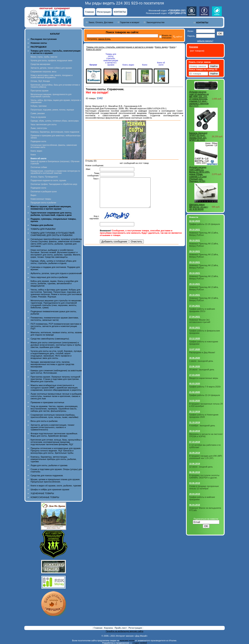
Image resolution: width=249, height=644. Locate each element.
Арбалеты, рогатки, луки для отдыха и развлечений (56, 273)
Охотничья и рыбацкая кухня (44, 192)
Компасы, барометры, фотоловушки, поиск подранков (55, 132)
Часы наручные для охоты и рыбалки (49, 277)
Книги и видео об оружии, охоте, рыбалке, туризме (56, 486)
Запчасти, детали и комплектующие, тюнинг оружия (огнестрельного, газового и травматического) (52, 427)
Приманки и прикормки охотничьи (47, 402)
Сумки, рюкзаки (38, 113)
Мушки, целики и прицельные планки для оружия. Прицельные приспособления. (55, 481)
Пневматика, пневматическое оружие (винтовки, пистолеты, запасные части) (55, 319)
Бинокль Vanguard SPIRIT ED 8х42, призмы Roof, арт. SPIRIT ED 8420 (198, 136)
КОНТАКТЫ (120, 12)
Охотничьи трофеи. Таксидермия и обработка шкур (54, 184)
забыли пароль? (205, 41)
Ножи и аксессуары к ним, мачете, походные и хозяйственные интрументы (51, 76)
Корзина (109, 628)
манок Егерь (105, 39)
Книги (33, 155)
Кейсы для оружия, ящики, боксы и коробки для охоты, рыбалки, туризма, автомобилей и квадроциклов (54, 283)
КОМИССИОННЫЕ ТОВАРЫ (45, 497)
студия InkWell (140, 643)
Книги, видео (36, 151)
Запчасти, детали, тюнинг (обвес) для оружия (51, 68)
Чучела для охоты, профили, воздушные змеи (51, 61)
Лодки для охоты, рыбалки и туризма (49, 465)
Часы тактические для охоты (43, 125)
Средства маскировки (40, 64)
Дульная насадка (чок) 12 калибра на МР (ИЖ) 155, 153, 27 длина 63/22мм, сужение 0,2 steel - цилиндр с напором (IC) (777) (199, 99)
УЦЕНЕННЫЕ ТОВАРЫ (42, 493)
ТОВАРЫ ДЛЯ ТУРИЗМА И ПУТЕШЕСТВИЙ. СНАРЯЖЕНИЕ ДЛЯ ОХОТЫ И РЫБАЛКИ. (53, 234)
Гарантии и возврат (130, 22)
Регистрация (104, 12)
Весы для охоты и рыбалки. (44, 421)
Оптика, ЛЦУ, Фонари (40, 81)
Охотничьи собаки (39, 167)
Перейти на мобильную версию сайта (125, 631)
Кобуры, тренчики (39, 106)
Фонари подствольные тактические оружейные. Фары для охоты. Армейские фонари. (54, 435)
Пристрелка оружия (39, 91)
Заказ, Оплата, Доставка (101, 22)
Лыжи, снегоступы (39, 128)
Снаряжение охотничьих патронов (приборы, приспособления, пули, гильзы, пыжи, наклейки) (54, 416)
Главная (90, 12)
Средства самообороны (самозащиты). (50, 339)
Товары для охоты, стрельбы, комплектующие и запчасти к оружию (120, 47)
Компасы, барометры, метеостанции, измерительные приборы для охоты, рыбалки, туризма (53, 459)
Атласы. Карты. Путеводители (44, 177)
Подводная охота (38, 141)
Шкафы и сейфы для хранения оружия (50, 489)
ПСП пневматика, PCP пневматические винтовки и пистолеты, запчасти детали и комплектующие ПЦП (56, 326)
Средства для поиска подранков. (47, 475)
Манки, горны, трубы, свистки (44, 57)
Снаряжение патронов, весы (43, 72)
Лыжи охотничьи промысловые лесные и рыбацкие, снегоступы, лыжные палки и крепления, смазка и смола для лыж (56, 396)
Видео (33, 195)
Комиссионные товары (41, 199)
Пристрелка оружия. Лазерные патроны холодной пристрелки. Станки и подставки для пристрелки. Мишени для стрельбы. (55, 379)
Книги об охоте (94, 49)
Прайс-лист (121, 628)
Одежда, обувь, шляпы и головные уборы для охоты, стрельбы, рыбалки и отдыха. (53, 262)
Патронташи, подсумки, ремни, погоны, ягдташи (52, 110)
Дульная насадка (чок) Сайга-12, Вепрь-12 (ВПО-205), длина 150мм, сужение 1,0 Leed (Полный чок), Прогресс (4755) (200, 174)
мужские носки (127, 641)
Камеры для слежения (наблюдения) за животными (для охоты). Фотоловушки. (56, 372)
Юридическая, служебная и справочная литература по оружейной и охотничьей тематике (55, 172)
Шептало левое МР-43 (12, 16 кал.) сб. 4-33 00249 (199, 207)
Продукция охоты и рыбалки (43, 203)
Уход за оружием (38, 117)
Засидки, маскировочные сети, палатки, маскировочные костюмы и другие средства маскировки (52, 364)
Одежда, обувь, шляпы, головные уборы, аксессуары (55, 121)
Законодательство (155, 22)
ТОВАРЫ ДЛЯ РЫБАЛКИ (43, 229)
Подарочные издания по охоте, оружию (48, 180)
